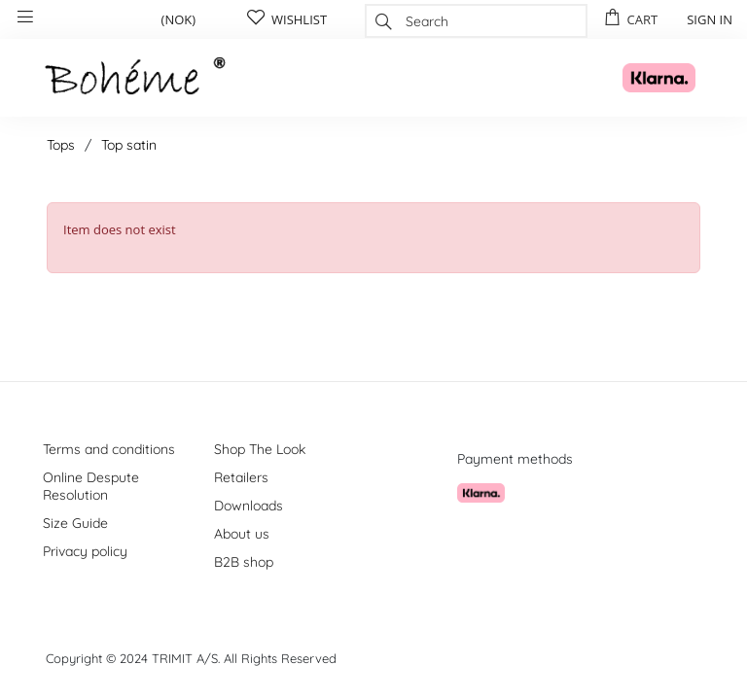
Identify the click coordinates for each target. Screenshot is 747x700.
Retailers (241, 477)
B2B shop (244, 562)
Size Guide (75, 523)
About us (242, 534)
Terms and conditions (109, 449)
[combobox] (476, 21)
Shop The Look (260, 449)
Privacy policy (85, 551)
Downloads (249, 506)
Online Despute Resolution (91, 486)
